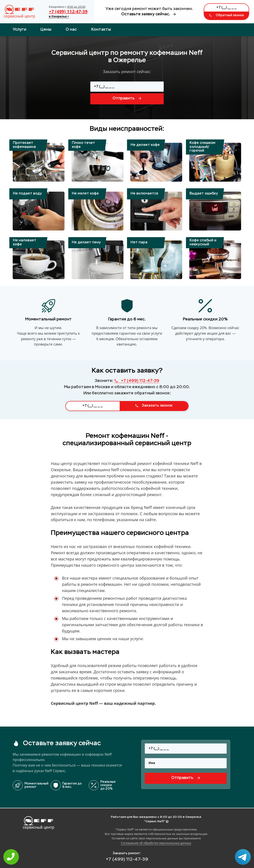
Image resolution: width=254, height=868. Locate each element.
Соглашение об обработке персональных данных (156, 843)
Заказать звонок (154, 406)
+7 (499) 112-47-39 (68, 11)
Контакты (101, 30)
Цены (46, 30)
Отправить (127, 98)
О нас (71, 30)
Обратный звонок (226, 15)
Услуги (19, 30)
